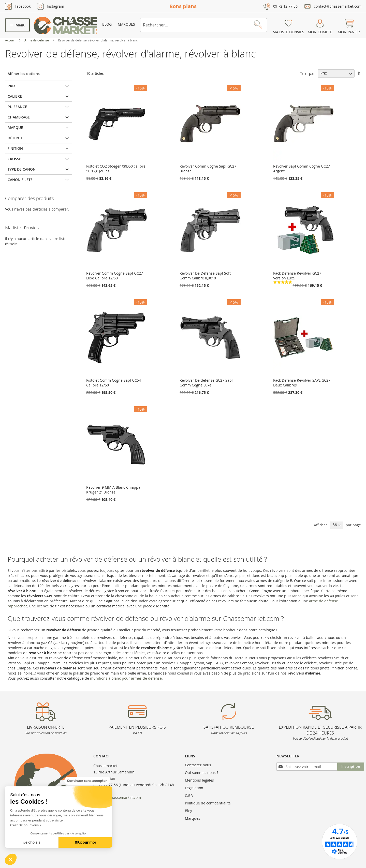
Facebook (23, 6)
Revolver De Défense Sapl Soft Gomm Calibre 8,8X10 (205, 276)
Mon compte (320, 32)
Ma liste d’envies (288, 32)
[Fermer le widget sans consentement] (87, 781)
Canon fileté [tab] (20, 180)
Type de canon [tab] (22, 169)
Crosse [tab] (14, 159)
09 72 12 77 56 (285, 6)
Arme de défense (37, 40)
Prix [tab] (12, 86)
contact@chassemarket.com (338, 6)
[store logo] (65, 26)
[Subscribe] (351, 767)
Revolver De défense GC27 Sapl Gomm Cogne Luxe (206, 383)
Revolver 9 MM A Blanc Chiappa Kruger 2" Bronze (113, 490)
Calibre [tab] (15, 96)
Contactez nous (198, 765)
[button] (11, 859)
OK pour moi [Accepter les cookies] (85, 842)
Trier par (308, 73)
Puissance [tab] (17, 107)
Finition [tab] (15, 148)
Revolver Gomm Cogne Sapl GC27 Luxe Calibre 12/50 (115, 276)
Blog (107, 24)
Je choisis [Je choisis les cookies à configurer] (32, 842)
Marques (126, 24)
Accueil (11, 40)
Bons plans (183, 6)
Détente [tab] (15, 138)
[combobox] (204, 25)
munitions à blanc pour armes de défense (126, 678)
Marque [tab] (15, 128)
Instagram (55, 6)
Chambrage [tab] (19, 117)
